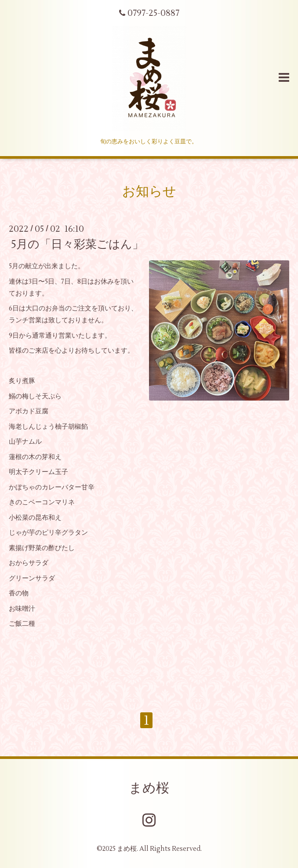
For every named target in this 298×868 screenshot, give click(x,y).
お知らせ (149, 191)
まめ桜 (149, 788)
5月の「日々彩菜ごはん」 (77, 244)
